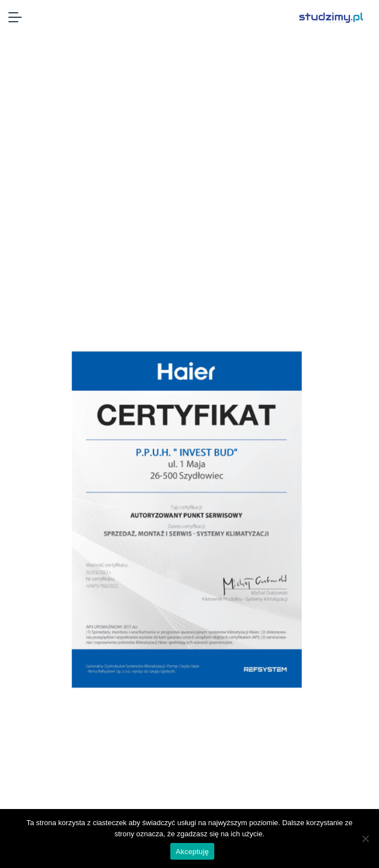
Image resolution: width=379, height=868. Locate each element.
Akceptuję (192, 852)
